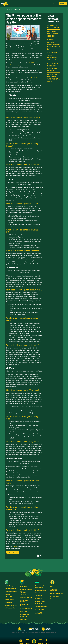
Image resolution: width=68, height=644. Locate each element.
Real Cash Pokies (25, 617)
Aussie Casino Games (24, 605)
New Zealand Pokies (26, 609)
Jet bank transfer (40, 601)
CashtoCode (39, 604)
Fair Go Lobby (9, 586)
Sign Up (63, 4)
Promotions (23, 587)
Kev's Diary (8, 594)
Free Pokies (23, 620)
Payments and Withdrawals (39, 587)
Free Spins (23, 595)
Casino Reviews (9, 600)
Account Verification (11, 591)
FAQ (52, 587)
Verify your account (41, 607)
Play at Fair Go (13, 552)
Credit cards (39, 596)
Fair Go (15, 547)
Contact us (53, 599)
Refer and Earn (9, 597)
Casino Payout (24, 614)
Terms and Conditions (54, 590)
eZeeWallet (39, 598)
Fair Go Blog (8, 602)
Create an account (10, 589)
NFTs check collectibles (39, 613)
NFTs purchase (40, 609)
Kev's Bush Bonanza (26, 589)
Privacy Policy (54, 596)
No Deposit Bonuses (26, 598)
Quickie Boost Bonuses (24, 601)
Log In (54, 4)
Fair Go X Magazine (11, 605)
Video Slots (23, 611)
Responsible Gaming (57, 593)
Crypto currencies (40, 590)
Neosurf (38, 593)
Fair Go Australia (10, 608)
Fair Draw (23, 592)
